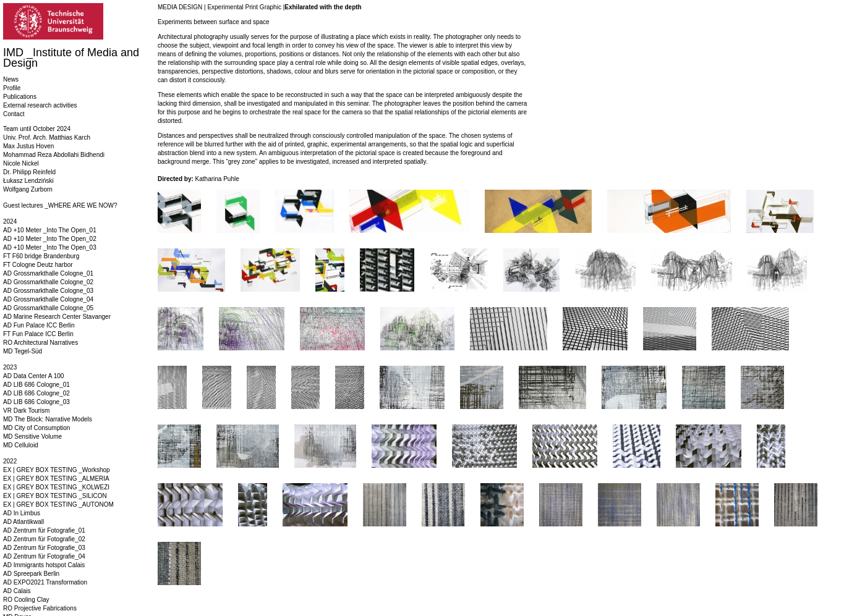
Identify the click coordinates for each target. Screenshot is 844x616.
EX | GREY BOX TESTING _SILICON (55, 496)
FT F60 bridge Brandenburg (41, 256)
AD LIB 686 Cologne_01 (36, 385)
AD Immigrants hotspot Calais (44, 565)
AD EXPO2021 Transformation (45, 582)
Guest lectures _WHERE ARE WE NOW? (60, 205)
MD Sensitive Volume (32, 437)
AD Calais (17, 591)
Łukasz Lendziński (28, 181)
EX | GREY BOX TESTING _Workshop (57, 470)
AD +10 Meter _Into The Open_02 (50, 239)
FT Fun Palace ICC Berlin (38, 334)
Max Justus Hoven (28, 146)
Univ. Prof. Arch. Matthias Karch (47, 137)
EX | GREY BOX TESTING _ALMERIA (56, 479)
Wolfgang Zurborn (28, 189)
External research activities (40, 105)
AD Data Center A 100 (33, 376)
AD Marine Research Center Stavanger (57, 317)
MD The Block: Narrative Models (48, 419)
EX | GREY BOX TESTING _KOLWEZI (56, 487)
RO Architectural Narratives (40, 343)
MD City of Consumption (36, 428)
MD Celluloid (21, 445)
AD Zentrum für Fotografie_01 (44, 530)
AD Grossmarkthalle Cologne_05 (48, 308)
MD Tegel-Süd (23, 351)
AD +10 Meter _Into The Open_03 (50, 247)
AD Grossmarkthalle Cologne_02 (48, 282)
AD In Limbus (22, 513)
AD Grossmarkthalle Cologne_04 (48, 299)
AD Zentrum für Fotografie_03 (44, 548)
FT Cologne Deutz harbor (38, 265)
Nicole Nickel (21, 163)
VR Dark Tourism (26, 411)
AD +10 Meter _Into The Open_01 (50, 230)
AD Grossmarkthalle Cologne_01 (48, 273)
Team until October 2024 (37, 129)
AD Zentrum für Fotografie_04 (44, 556)
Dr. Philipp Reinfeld (29, 172)
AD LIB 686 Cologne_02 (36, 393)
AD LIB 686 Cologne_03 (36, 402)
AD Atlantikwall (23, 522)
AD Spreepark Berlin (31, 574)
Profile (12, 88)
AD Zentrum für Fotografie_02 (44, 539)
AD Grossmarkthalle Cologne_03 (48, 291)
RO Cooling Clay (26, 600)
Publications (20, 97)
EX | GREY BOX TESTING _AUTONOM (58, 504)
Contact (14, 114)
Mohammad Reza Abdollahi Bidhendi (54, 155)
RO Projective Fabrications (40, 608)
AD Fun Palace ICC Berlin (39, 325)
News (11, 79)
